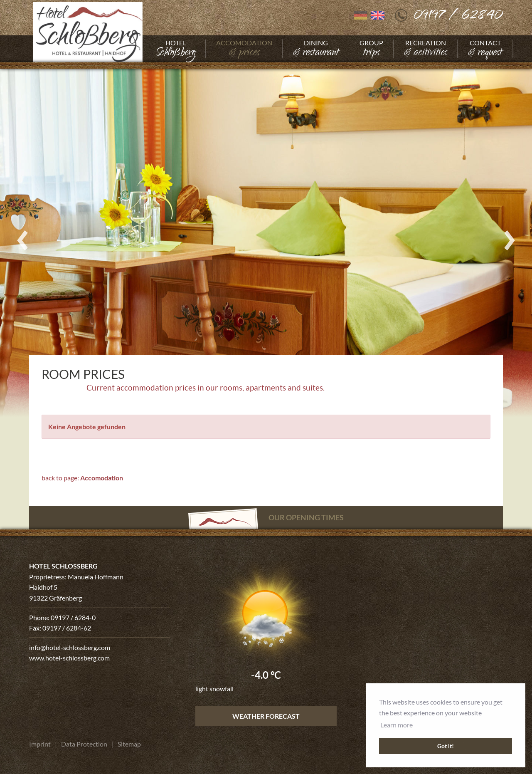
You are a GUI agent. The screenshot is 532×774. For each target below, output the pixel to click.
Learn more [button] (397, 725)
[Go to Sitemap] (129, 744)
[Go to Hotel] (176, 49)
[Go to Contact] (485, 49)
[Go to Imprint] (40, 744)
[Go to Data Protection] (84, 744)
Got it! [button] (446, 746)
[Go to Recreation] (426, 49)
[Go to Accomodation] (244, 49)
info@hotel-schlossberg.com (70, 647)
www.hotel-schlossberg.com (69, 658)
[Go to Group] (371, 49)
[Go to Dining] (316, 49)
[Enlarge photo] (266, 240)
